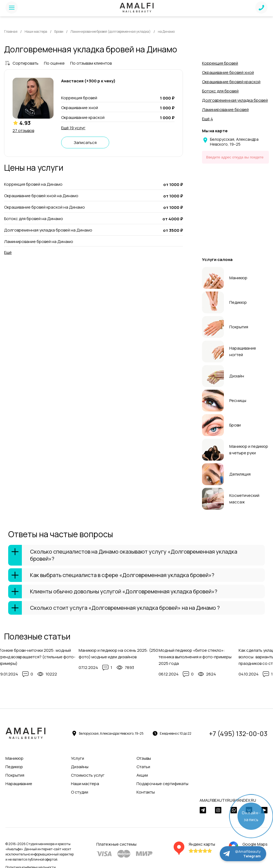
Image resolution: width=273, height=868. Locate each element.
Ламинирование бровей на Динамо (39, 241)
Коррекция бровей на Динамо (33, 184)
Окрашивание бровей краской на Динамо (44, 207)
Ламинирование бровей (225, 109)
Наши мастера (36, 31)
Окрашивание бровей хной (228, 72)
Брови (59, 31)
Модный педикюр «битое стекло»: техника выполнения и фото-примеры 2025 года (195, 657)
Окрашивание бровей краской (231, 82)
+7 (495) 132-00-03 (238, 733)
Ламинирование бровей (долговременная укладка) (111, 31)
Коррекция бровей (220, 63)
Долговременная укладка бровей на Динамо (48, 230)
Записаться (85, 142)
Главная (11, 31)
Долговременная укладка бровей (235, 100)
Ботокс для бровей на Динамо (34, 219)
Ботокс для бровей (220, 91)
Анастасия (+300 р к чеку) (88, 81)
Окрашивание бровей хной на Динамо (41, 196)
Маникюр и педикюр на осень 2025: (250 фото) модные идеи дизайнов (118, 654)
